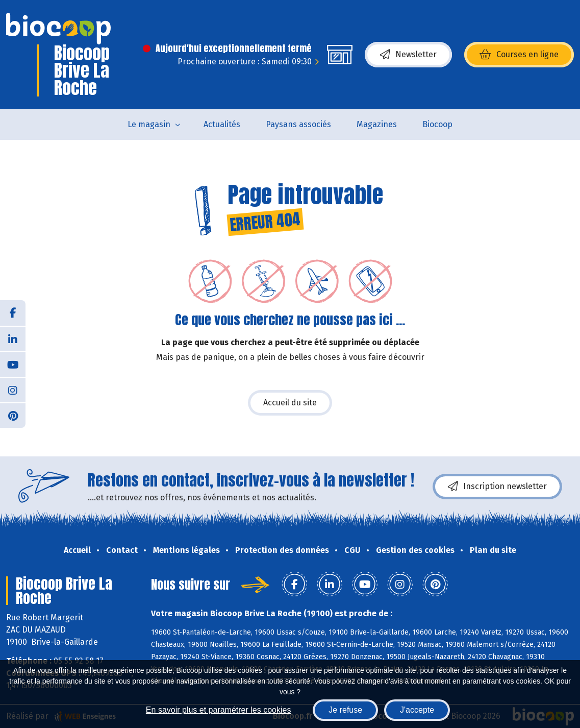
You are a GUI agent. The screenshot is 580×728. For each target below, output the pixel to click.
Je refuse (345, 710)
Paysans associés (298, 124)
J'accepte (417, 710)
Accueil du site (290, 403)
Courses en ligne (519, 55)
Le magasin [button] (149, 124)
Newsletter (408, 55)
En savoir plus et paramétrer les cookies (219, 710)
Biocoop (437, 124)
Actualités (222, 124)
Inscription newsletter (497, 487)
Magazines (377, 124)
